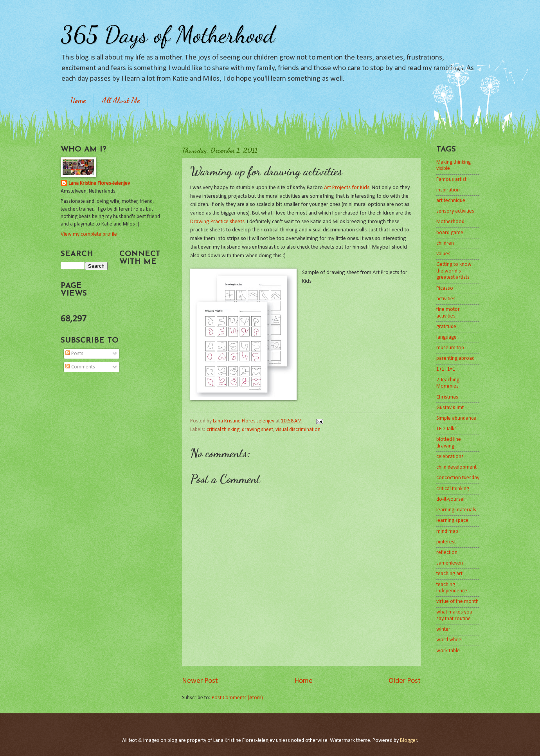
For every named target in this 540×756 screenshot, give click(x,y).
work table (448, 651)
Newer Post (200, 681)
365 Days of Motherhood (168, 34)
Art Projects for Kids (347, 188)
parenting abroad (455, 358)
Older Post (405, 681)
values (443, 254)
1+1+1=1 (446, 369)
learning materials (456, 510)
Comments (80, 367)
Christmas (447, 397)
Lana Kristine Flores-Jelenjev (99, 183)
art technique (451, 201)
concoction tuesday (458, 478)
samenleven (450, 563)
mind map (447, 531)
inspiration (448, 190)
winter (443, 629)
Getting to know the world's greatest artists (454, 271)
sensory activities (455, 211)
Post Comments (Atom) (237, 698)
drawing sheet (257, 430)
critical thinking (223, 430)
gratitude (446, 327)
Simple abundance (456, 418)
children (445, 243)
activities (446, 299)
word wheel (449, 640)
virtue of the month (457, 602)
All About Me (121, 100)
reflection (447, 553)
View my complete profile (89, 234)
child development (456, 467)
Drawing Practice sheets (217, 222)
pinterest (446, 542)
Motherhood (450, 222)
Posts (74, 354)
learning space (452, 521)
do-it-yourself (451, 499)
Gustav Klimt (450, 408)
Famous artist (451, 180)
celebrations (450, 457)
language (446, 337)
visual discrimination (298, 430)
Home (78, 100)
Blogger (409, 741)
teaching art (449, 574)
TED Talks (446, 429)
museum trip (450, 348)
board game (450, 233)
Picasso (445, 288)
